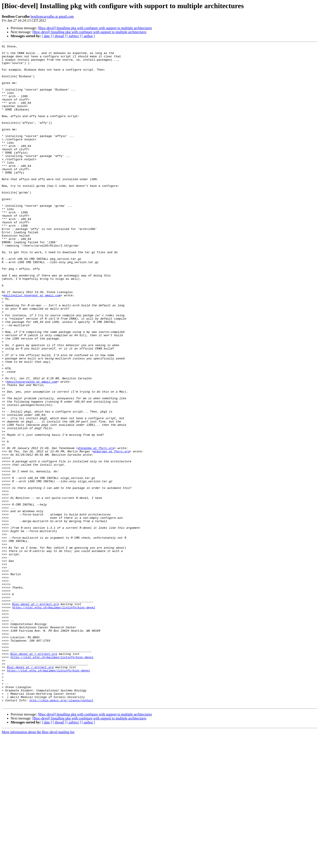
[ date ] (47, 36)
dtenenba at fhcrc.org (96, 529)
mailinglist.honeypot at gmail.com (32, 346)
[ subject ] (74, 36)
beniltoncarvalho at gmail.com (52, 16)
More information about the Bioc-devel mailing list (38, 864)
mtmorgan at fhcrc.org (111, 533)
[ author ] (88, 36)
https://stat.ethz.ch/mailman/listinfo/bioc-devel (54, 720)
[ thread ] (59, 36)
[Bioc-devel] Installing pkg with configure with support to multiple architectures (95, 28)
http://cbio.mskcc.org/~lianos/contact (61, 832)
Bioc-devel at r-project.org (36, 716)
